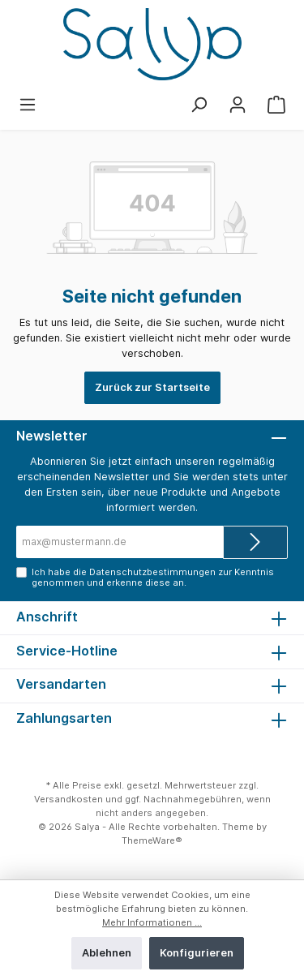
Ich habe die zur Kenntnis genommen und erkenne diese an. (153, 577)
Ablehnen (107, 953)
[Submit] (255, 542)
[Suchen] (199, 105)
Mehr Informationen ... (152, 922)
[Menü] (28, 105)
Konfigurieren (197, 953)
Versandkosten (69, 799)
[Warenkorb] (276, 105)
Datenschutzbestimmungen (152, 572)
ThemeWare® (152, 840)
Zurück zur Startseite (152, 387)
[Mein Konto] (238, 105)
